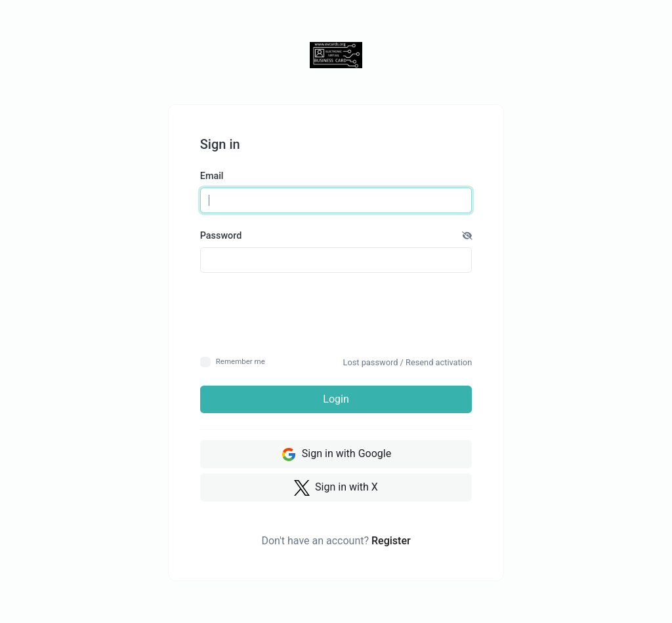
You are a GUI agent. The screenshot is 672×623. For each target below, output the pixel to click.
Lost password (371, 362)
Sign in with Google (336, 454)
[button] (467, 236)
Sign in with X (336, 488)
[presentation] (337, 314)
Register (391, 541)
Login (336, 399)
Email (212, 176)
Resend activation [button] (439, 362)
